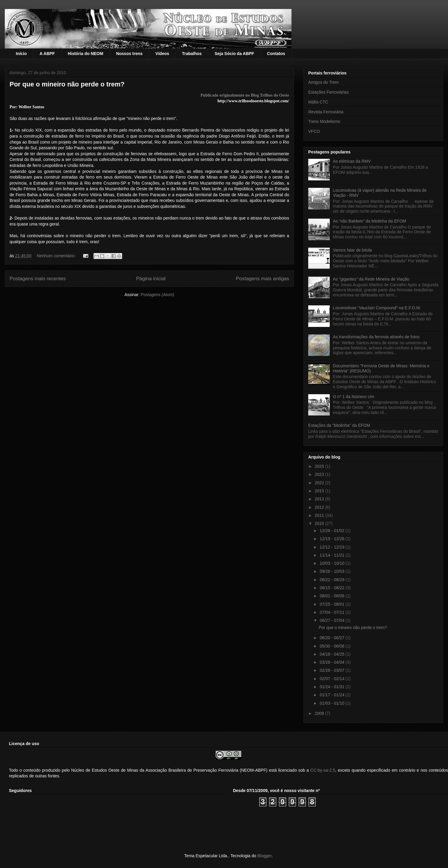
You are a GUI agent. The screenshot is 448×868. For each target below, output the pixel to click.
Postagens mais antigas (263, 279)
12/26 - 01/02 (332, 531)
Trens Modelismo (324, 121)
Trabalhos (192, 54)
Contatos (276, 54)
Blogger (264, 856)
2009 (320, 713)
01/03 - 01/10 (332, 703)
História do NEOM (86, 54)
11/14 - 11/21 (332, 555)
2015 (320, 491)
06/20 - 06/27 (332, 638)
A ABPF (47, 54)
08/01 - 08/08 (332, 596)
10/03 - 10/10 (332, 563)
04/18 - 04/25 (332, 654)
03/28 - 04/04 (332, 662)
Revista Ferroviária (326, 112)
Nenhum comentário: (57, 256)
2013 (320, 499)
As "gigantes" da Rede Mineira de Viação (371, 279)
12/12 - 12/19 (332, 547)
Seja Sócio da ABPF (234, 54)
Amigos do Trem (323, 82)
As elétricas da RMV (352, 161)
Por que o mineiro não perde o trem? (67, 84)
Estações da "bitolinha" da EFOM (339, 425)
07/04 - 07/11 (332, 612)
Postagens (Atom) (157, 295)
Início (21, 54)
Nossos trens (129, 54)
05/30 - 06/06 (332, 646)
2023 (320, 474)
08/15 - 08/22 (332, 588)
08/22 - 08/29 (332, 580)
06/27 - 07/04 (332, 620)
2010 (320, 523)
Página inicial (151, 279)
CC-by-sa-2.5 (323, 770)
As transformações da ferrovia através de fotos (376, 337)
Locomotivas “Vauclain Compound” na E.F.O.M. (377, 308)
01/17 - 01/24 (332, 695)
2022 (320, 483)
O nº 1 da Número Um (354, 397)
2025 (320, 466)
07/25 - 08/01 (332, 604)
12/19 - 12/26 (332, 539)
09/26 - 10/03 (332, 571)
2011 (320, 515)
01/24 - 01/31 (332, 687)
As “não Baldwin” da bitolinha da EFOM (370, 221)
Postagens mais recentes (38, 279)
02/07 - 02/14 (332, 679)
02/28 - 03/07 (332, 670)
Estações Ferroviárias (328, 92)
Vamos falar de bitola (352, 250)
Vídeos (162, 54)
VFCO (314, 131)
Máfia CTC (318, 102)
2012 (320, 507)
